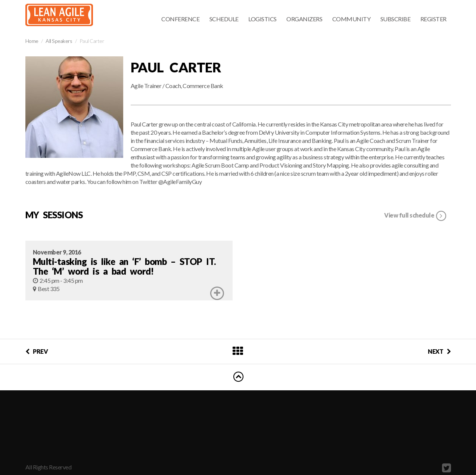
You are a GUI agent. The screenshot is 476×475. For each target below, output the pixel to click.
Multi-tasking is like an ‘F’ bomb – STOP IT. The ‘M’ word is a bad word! (125, 266)
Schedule (224, 19)
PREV (37, 351)
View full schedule (416, 216)
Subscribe (396, 19)
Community (351, 19)
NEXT (439, 351)
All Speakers (59, 41)
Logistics (262, 19)
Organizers (304, 19)
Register (433, 19)
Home (32, 41)
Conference (180, 19)
